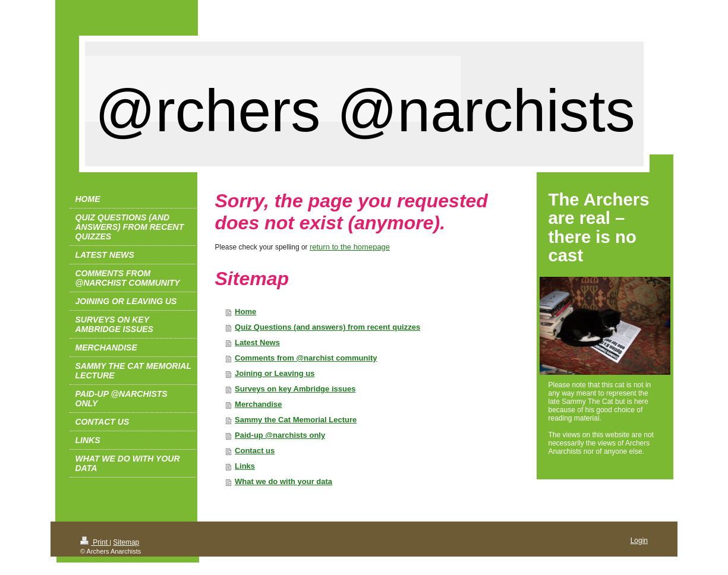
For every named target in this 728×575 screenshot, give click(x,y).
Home (245, 312)
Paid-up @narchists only (280, 435)
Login (639, 541)
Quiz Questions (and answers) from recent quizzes (327, 327)
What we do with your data (283, 481)
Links (245, 466)
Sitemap (126, 542)
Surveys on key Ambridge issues (295, 389)
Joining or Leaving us (275, 373)
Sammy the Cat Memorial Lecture (296, 420)
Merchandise (258, 404)
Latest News (257, 342)
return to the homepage (350, 247)
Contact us (255, 451)
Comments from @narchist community (306, 358)
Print (95, 542)
